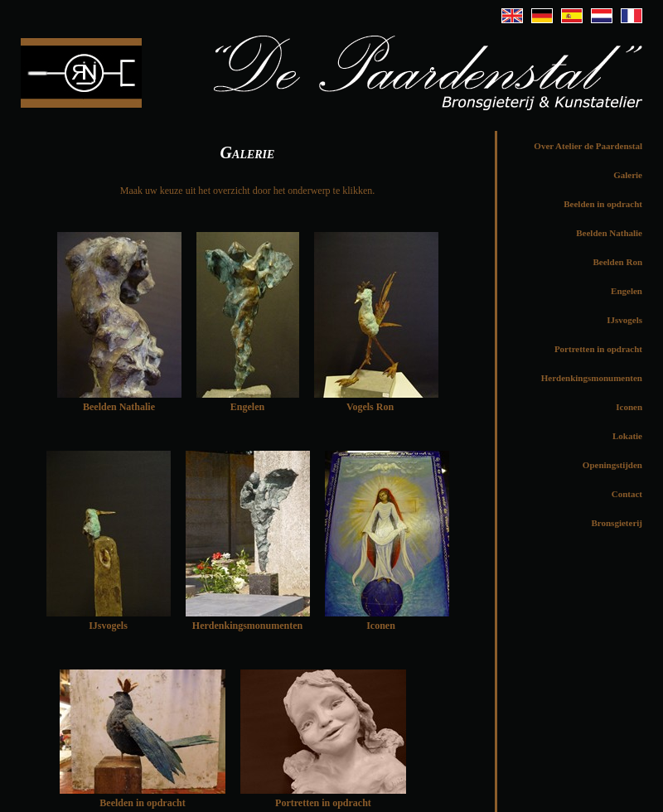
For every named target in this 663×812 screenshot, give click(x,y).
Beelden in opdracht (142, 803)
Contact (627, 494)
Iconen (629, 407)
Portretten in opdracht (598, 349)
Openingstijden (612, 465)
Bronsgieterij (617, 523)
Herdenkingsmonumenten (592, 378)
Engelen (627, 291)
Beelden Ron (617, 262)
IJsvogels (624, 320)
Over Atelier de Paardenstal (588, 146)
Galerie (628, 175)
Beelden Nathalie (609, 233)
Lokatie (627, 436)
